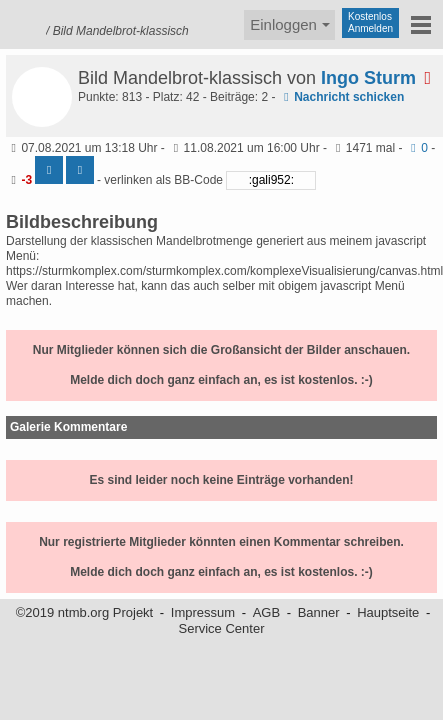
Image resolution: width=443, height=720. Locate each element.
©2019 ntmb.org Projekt (84, 612)
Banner (319, 612)
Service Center (222, 628)
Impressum (203, 612)
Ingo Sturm (380, 78)
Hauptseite (388, 612)
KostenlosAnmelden (370, 22)
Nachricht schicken (341, 97)
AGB (266, 612)
